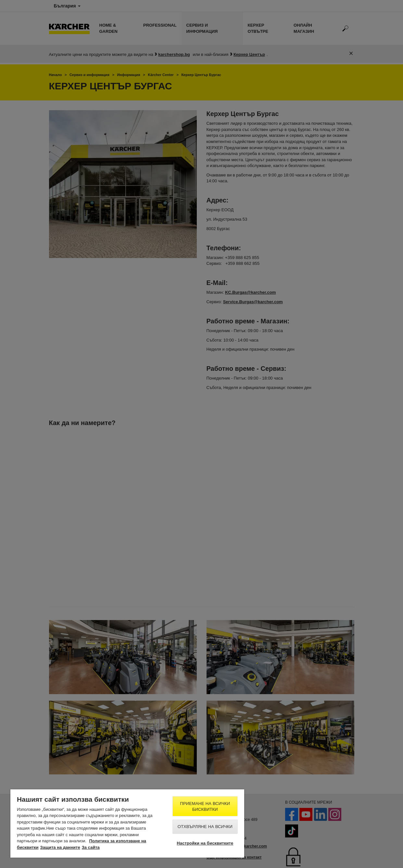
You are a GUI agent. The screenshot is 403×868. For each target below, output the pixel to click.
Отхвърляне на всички (205, 827)
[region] (127, 823)
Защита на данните (60, 847)
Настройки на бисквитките (205, 843)
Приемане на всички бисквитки (205, 806)
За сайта (91, 847)
